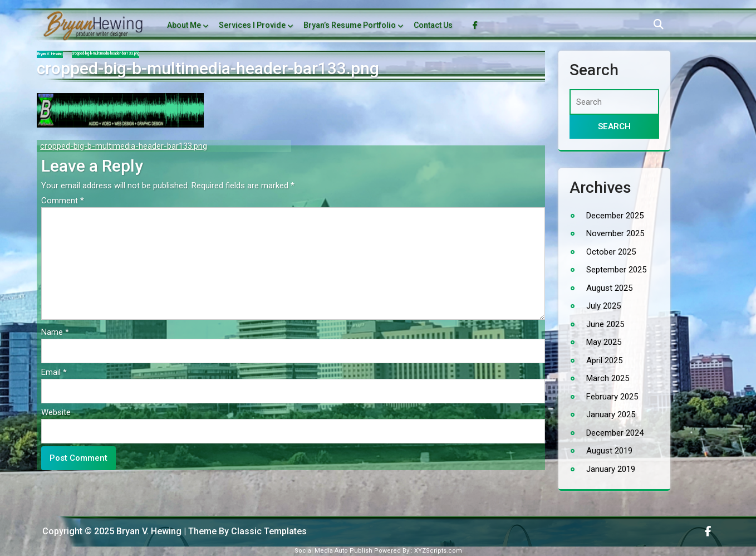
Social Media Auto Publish (333, 551)
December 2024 (615, 433)
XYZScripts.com (438, 551)
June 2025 (605, 324)
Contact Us (433, 25)
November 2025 (615, 233)
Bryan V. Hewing (50, 54)
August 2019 (609, 451)
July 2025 (603, 306)
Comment (63, 201)
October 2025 (611, 252)
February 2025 (612, 397)
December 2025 (615, 216)
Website (56, 412)
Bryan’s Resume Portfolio (350, 25)
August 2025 (609, 288)
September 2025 (616, 270)
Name (55, 332)
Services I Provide (252, 25)
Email (54, 372)
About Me (184, 25)
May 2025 (604, 342)
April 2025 (604, 360)
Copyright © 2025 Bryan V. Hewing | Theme (131, 531)
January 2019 (611, 469)
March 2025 (608, 378)
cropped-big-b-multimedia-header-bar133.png (124, 146)
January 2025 (611, 414)
